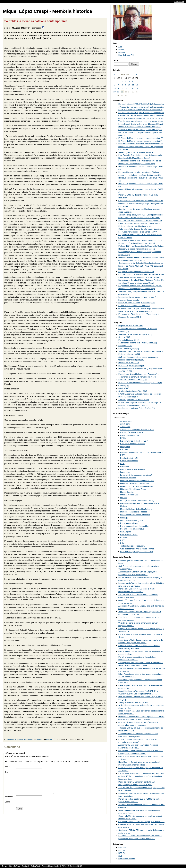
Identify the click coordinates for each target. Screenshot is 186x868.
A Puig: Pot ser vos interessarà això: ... (135, 702)
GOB (122, 464)
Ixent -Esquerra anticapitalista (133, 469)
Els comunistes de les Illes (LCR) (134, 441)
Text (7, 772)
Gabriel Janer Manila (129, 461)
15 (122, 88)
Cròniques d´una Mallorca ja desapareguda (137, 303)
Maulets (124, 498)
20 (115, 92)
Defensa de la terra (129, 363)
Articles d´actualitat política (132, 432)
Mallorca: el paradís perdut (131, 366)
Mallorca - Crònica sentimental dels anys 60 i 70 (140, 383)
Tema (7, 767)
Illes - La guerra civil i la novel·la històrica (136, 152)
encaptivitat (125, 447)
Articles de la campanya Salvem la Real (137, 430)
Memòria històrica (129, 340)
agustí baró (125, 424)
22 (122, 92)
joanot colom (126, 472)
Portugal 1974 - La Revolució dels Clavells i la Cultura (141, 246)
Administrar (179, 2)
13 (115, 88)
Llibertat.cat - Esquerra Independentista (137, 486)
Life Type (16, 866)
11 (133, 85)
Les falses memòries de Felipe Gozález (137, 408)
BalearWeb (36, 866)
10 (129, 85)
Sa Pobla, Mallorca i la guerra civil (134, 400)
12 (137, 85)
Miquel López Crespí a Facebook (134, 512)
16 (126, 88)
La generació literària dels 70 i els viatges (138, 343)
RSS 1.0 (122, 850)
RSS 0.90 (122, 847)
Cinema (124, 385)
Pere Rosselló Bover (129, 535)
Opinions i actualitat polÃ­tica (133, 391)
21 (118, 92)
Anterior (49, 739)
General (124, 337)
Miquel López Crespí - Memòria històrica (47, 11)
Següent (40, 739)
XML (120, 856)
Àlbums (122, 52)
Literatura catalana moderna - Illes (135, 483)
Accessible (46, 866)
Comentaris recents (127, 859)
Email (7, 806)
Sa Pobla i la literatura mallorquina (20, 739)
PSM (122, 543)
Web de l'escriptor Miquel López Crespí (137, 552)
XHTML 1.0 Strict (67, 866)
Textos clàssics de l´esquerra (132, 546)
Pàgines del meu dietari (131, 326)
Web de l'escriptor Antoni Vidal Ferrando (137, 549)
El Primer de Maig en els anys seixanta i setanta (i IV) (141, 138)
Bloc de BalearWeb (126, 55)
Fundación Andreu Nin (130, 458)
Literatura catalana (128, 478)
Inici (120, 47)
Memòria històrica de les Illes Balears (136, 509)
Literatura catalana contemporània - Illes (137, 481)
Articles (124, 388)
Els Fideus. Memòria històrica (133, 444)
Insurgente (125, 466)
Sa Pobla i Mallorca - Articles (133, 380)
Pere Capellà (126, 532)
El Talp (123, 438)
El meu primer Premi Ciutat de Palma (134, 306)
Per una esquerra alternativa (132, 529)
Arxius (121, 49)
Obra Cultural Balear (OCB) (132, 520)
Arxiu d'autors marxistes (130, 435)
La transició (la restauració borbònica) (136, 475)
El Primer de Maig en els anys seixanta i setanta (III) (140, 141)
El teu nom (9, 801)
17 (129, 88)
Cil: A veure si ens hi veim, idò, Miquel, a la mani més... (141, 822)
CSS (80, 866)
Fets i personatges (129, 348)
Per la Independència (129, 523)
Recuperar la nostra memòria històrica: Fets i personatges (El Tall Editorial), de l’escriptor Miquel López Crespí (140, 252)
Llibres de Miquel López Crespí (133, 489)
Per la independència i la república (135, 526)
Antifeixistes (125, 427)
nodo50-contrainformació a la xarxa (135, 515)
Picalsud (124, 537)
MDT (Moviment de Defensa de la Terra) (137, 500)
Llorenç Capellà (127, 492)
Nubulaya (124, 517)
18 (133, 88)
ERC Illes (124, 449)
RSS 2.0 (122, 853)
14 (118, 88)
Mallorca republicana (129, 495)
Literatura (125, 346)
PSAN (123, 540)
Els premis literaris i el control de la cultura (136, 272)
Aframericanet (126, 421)
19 (137, 88)
